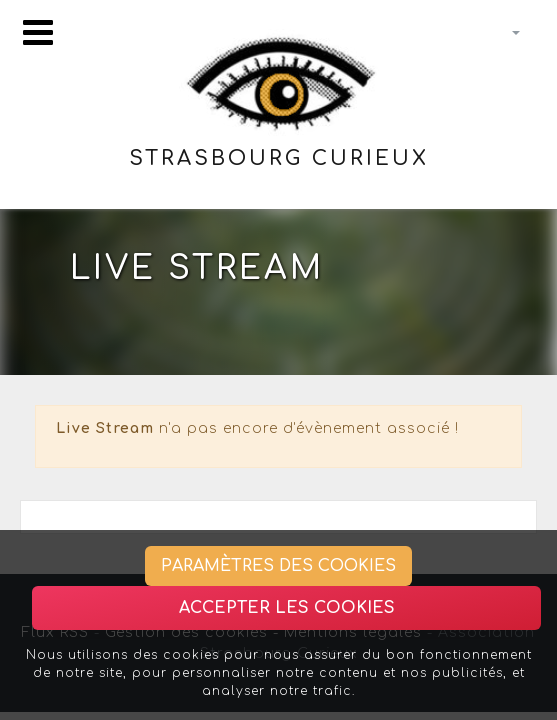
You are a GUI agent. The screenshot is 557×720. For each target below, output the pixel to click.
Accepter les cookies (287, 608)
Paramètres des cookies (278, 566)
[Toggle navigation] (38, 32)
